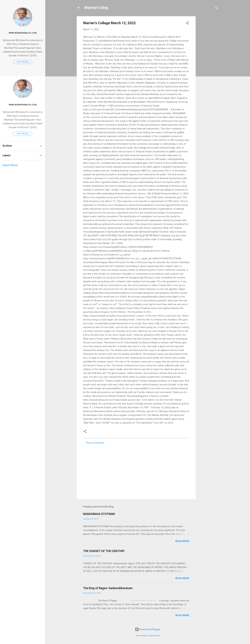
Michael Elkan (155, 636)
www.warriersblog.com (23, 33)
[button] (187, 23)
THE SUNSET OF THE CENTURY (104, 551)
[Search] (217, 9)
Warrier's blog (96, 8)
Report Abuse (10, 165)
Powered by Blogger (148, 629)
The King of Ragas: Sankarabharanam (108, 588)
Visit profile (23, 62)
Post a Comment (95, 443)
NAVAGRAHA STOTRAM (99, 514)
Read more (182, 541)
